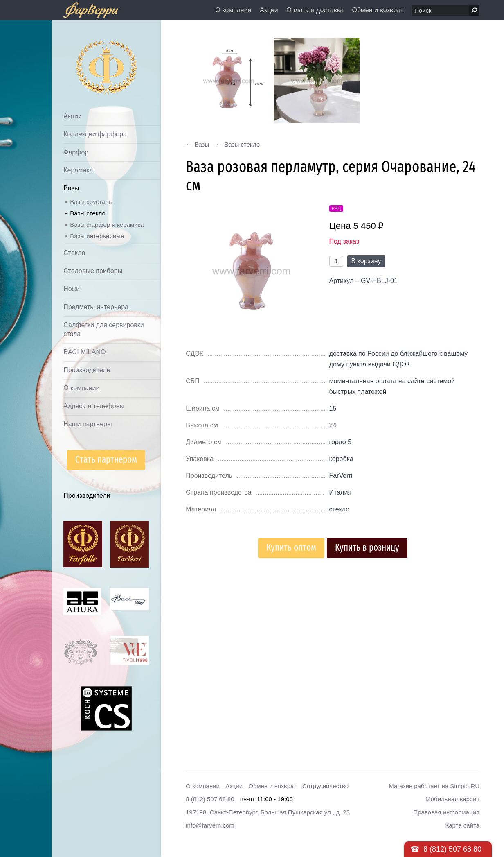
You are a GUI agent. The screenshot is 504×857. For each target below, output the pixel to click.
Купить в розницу (367, 548)
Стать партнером (106, 460)
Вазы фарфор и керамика (107, 225)
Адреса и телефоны (94, 406)
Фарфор (76, 152)
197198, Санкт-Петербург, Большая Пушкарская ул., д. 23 (268, 812)
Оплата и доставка (315, 10)
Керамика (78, 170)
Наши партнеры (88, 424)
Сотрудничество (325, 786)
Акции (269, 10)
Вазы (71, 188)
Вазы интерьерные (97, 236)
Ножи (72, 289)
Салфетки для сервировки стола (103, 329)
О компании (233, 10)
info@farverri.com (210, 825)
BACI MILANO (84, 352)
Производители (87, 370)
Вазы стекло (88, 213)
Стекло (74, 253)
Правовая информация (447, 812)
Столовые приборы (93, 271)
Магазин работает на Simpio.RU (434, 786)
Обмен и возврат (378, 10)
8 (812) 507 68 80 (210, 799)
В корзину (366, 261)
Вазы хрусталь (91, 202)
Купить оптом (291, 548)
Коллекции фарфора (95, 134)
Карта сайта (462, 825)
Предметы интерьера (96, 307)
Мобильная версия (452, 799)
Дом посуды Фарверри (90, 55)
